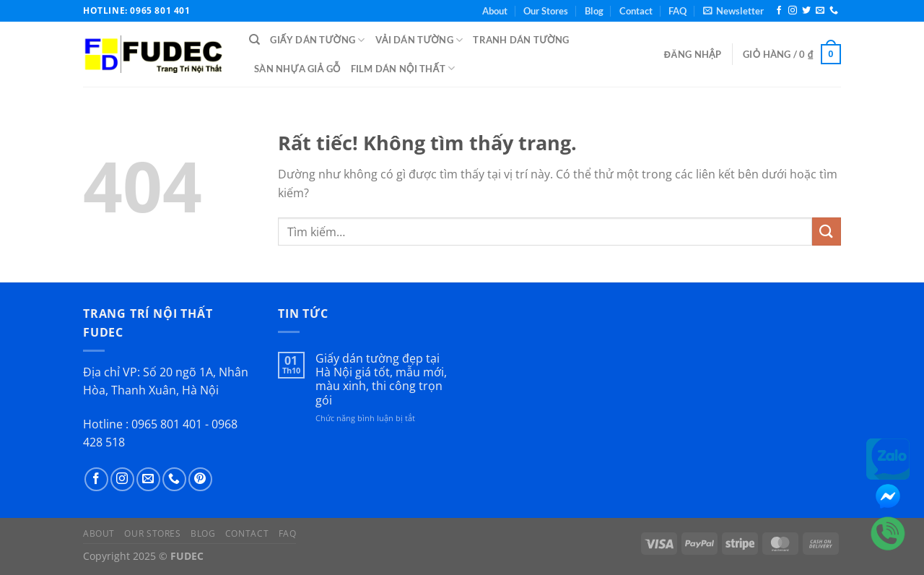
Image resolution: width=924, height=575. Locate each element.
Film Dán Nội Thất (403, 68)
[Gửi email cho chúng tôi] (820, 11)
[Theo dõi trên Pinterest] (200, 479)
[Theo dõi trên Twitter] (806, 11)
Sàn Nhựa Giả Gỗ (297, 69)
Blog (594, 11)
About (495, 11)
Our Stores (546, 11)
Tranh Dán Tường (521, 40)
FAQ (677, 11)
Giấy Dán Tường (317, 40)
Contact (636, 11)
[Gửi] (827, 232)
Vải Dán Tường (419, 40)
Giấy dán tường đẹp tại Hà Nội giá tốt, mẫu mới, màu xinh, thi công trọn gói (381, 380)
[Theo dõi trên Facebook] (779, 11)
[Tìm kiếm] (254, 40)
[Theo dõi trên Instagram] (793, 11)
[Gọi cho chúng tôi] (834, 11)
